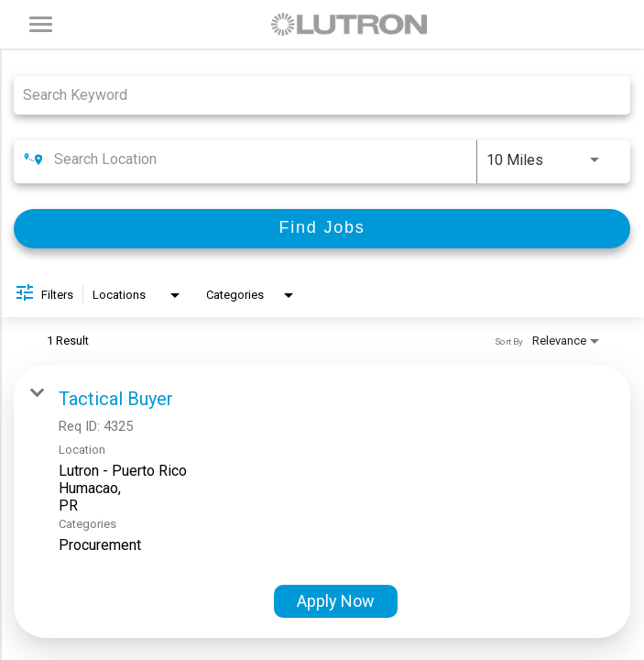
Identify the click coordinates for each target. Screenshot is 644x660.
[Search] (322, 229)
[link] (322, 501)
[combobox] (313, 95)
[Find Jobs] (322, 229)
